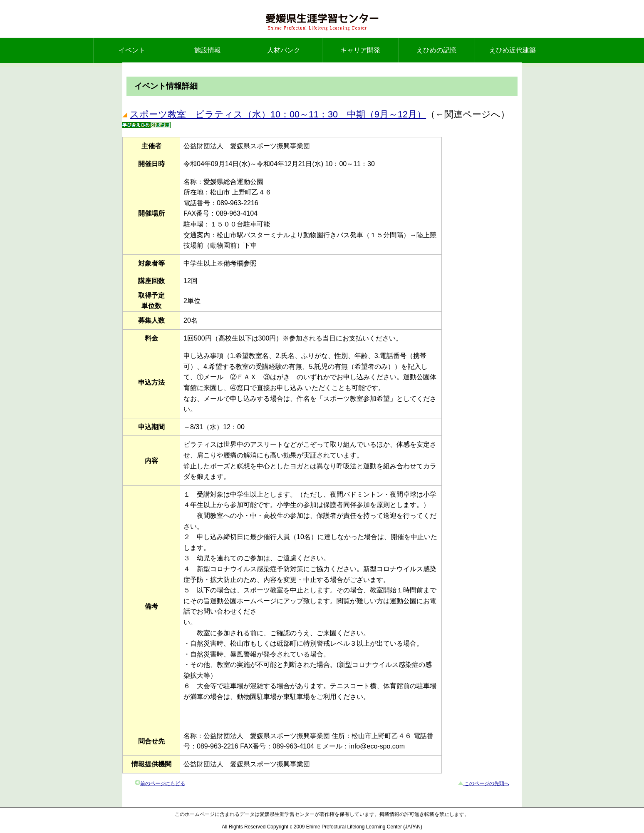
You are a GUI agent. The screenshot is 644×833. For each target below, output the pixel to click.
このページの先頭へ (486, 783)
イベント (132, 50)
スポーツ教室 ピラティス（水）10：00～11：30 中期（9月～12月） (278, 114)
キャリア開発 (360, 50)
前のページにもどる (163, 783)
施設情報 (208, 50)
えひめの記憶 (436, 50)
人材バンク (284, 50)
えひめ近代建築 (513, 50)
